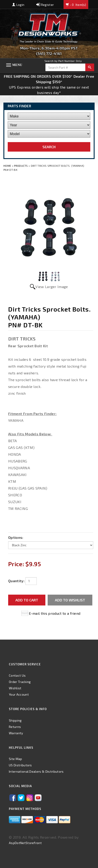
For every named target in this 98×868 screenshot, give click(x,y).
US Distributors (20, 765)
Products (21, 166)
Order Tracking (20, 682)
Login (18, 5)
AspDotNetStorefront (25, 843)
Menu (17, 65)
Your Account (19, 694)
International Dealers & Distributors (36, 771)
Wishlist (15, 688)
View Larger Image (52, 287)
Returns (15, 727)
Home (8, 166)
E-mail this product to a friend (55, 613)
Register (45, 5)
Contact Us (17, 675)
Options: (16, 537)
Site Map (16, 759)
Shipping (15, 720)
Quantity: (16, 581)
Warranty (16, 733)
